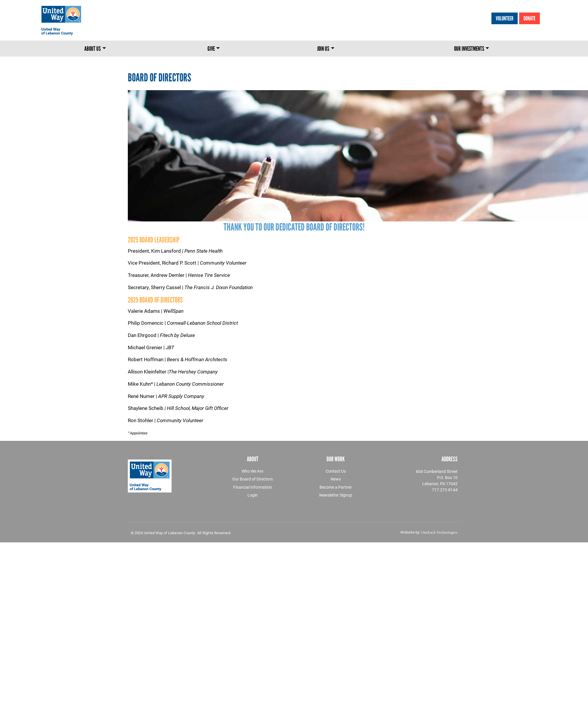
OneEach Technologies (439, 532)
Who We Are (252, 471)
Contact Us (336, 471)
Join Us (323, 49)
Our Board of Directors (253, 479)
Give (211, 49)
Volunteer (505, 18)
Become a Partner (336, 487)
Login (253, 495)
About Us (93, 49)
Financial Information (253, 487)
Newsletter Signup (336, 495)
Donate (529, 18)
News (336, 479)
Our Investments (469, 49)
